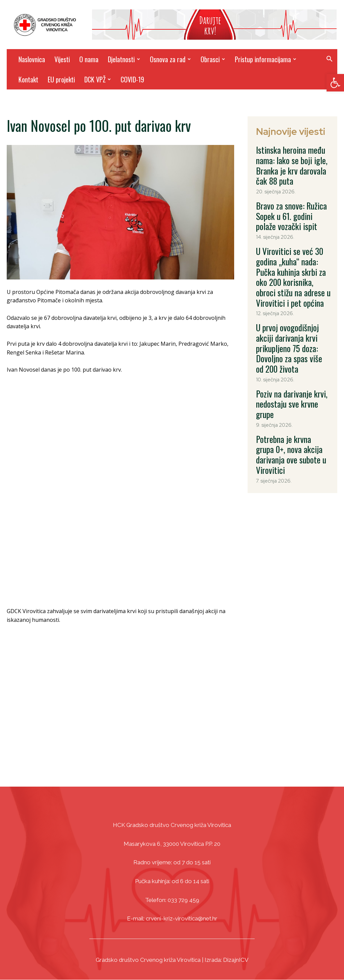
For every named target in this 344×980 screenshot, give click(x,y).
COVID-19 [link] (132, 79)
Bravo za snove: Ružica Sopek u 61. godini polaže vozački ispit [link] (293, 195)
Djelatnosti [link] (124, 59)
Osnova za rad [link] (170, 59)
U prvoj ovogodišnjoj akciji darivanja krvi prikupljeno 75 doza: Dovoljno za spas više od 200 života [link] (291, 292)
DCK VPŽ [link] (98, 79)
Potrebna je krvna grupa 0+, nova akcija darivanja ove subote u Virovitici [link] (291, 366)
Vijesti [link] (62, 59)
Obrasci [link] (213, 59)
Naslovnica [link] (32, 59)
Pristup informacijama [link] (266, 59)
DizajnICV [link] (236, 960)
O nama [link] (89, 59)
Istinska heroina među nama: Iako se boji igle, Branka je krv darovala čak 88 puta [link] (292, 156)
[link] (335, 83)
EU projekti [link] (61, 79)
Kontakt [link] (28, 79)
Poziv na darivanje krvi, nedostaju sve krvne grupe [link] (289, 331)
